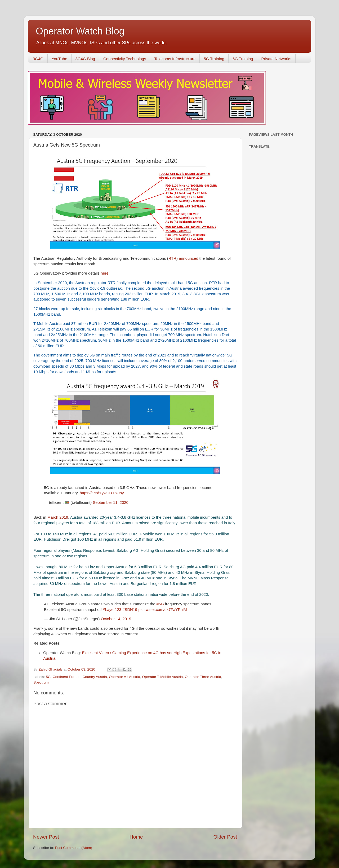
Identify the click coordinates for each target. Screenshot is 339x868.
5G (48, 677)
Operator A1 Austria (124, 677)
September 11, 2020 (111, 503)
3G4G (38, 59)
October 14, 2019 (116, 619)
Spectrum (41, 682)
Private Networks (276, 59)
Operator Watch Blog (80, 31)
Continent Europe (67, 677)
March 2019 (58, 517)
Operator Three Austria (203, 677)
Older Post (225, 837)
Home (136, 837)
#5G (160, 604)
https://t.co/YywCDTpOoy (102, 493)
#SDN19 (130, 610)
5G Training (214, 59)
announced (189, 258)
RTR (172, 258)
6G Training (243, 59)
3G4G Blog (85, 59)
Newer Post (46, 837)
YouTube (59, 59)
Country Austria (95, 677)
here (105, 273)
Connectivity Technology (125, 59)
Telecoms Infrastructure (175, 59)
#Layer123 (112, 610)
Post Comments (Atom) (74, 848)
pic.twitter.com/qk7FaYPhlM (162, 610)
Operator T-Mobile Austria (163, 677)
